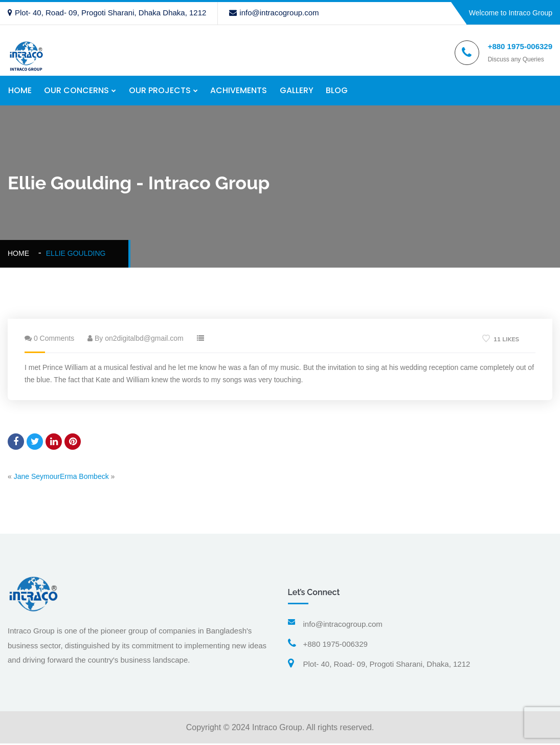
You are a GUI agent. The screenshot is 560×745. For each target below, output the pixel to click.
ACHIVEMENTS (239, 91)
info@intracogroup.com (274, 13)
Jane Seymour (37, 477)
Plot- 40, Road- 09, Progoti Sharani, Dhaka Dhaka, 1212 (107, 13)
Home (20, 255)
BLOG (338, 91)
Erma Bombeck (84, 477)
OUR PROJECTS (160, 91)
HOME (19, 91)
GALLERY (297, 91)
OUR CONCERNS (76, 91)
